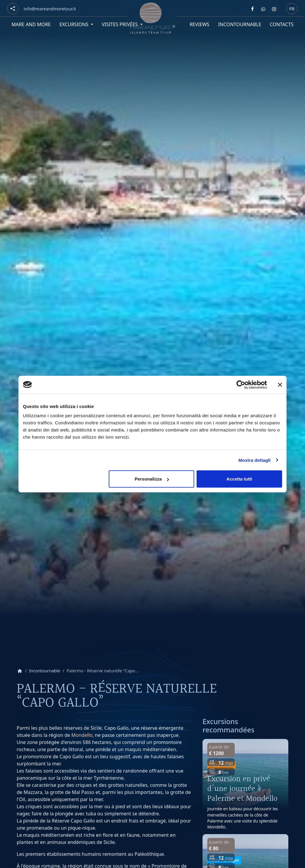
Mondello (82, 735)
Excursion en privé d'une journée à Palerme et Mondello (242, 789)
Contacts (282, 24)
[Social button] (13, 9)
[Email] (50, 9)
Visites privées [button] (120, 24)
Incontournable (240, 24)
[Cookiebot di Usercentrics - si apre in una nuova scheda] (241, 384)
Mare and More (31, 24)
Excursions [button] (74, 24)
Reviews (200, 24)
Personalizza (152, 479)
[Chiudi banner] (280, 384)
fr (292, 8)
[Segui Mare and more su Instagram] (274, 9)
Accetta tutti (239, 479)
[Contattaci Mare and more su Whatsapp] (263, 9)
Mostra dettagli (254, 460)
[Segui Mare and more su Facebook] (253, 9)
